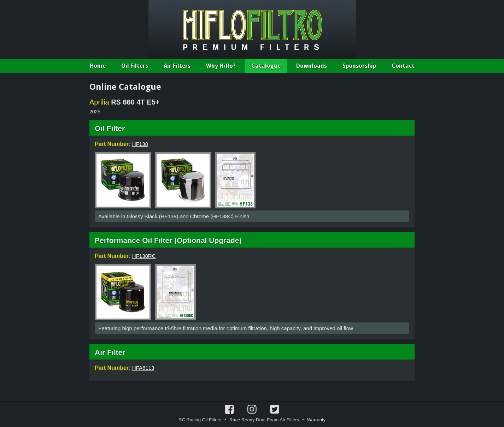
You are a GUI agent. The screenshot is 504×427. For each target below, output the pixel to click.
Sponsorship (359, 66)
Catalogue (266, 66)
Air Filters (177, 66)
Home (98, 66)
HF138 (140, 144)
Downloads (312, 66)
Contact (403, 66)
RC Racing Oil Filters (200, 420)
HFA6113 (143, 368)
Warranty (316, 420)
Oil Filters (135, 66)
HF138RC (144, 256)
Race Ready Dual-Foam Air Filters (264, 420)
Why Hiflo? (221, 66)
